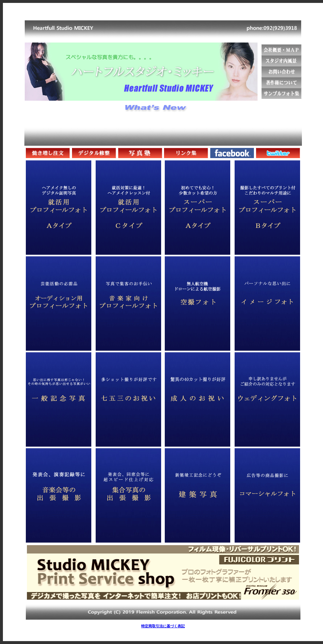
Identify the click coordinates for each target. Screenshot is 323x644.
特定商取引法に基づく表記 (163, 626)
